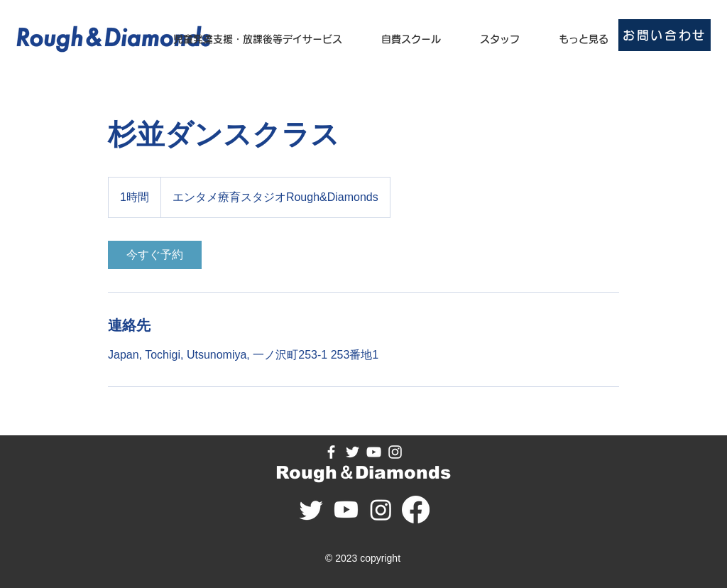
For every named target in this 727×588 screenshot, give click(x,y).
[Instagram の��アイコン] (395, 452)
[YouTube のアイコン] (374, 452)
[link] (155, 255)
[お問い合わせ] (665, 35)
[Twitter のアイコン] (352, 452)
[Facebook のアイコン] (331, 452)
